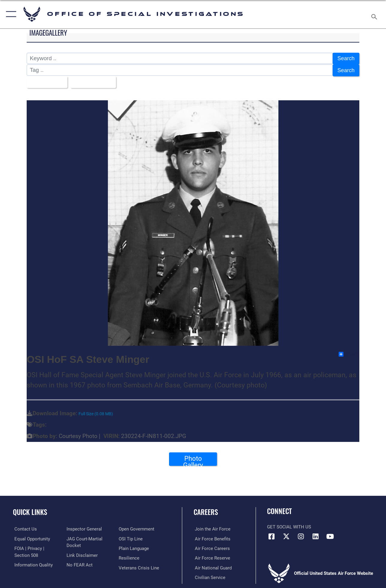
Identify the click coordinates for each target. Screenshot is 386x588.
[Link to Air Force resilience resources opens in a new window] (130, 556)
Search (346, 58)
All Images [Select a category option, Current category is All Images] (45, 81)
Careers (206, 511)
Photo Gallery (193, 459)
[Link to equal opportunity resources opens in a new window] (31, 537)
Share (349, 353)
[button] (10, 14)
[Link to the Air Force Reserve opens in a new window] (211, 556)
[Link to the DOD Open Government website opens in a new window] (137, 528)
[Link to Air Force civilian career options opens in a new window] (209, 575)
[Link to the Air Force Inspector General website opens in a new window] (84, 528)
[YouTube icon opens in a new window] (330, 535)
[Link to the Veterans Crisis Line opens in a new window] (140, 566)
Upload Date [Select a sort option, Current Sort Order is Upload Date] (93, 81)
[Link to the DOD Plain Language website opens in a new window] (134, 547)
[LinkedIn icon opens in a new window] (316, 535)
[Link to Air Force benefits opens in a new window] (211, 537)
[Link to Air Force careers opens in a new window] (211, 547)
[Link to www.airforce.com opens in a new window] (211, 528)
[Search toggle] (375, 14)
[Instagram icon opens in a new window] (301, 535)
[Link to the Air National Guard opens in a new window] (212, 566)
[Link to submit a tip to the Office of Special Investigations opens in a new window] (131, 537)
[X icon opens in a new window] (286, 535)
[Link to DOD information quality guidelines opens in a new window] (32, 563)
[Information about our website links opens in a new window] (82, 554)
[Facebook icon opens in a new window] (272, 535)
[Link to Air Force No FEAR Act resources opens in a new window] (79, 563)
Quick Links (30, 511)
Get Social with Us (289, 525)
